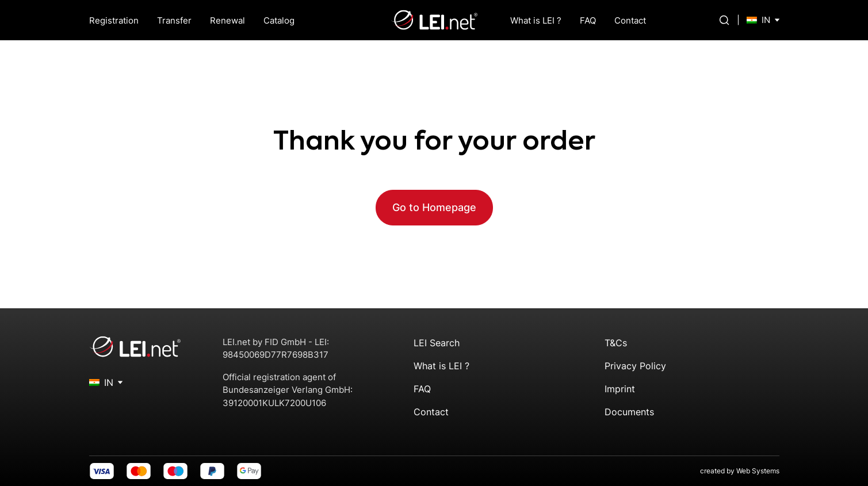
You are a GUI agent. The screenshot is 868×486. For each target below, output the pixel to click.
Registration (114, 20)
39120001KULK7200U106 (274, 403)
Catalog (279, 20)
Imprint (620, 389)
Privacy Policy (635, 366)
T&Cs (616, 343)
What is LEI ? (536, 20)
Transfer (174, 20)
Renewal (227, 20)
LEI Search (437, 343)
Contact (630, 20)
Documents (629, 412)
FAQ (588, 20)
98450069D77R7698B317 (276, 355)
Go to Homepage (434, 207)
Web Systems (758, 471)
